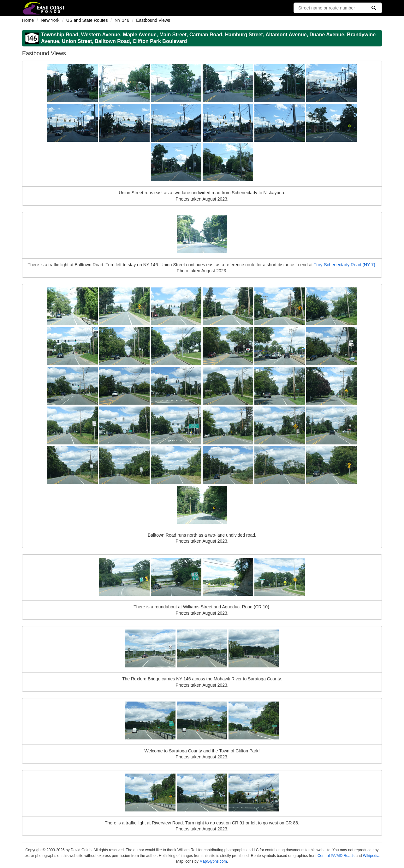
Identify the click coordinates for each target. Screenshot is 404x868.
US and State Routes (87, 20)
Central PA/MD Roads (336, 856)
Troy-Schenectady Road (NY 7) (345, 265)
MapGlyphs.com (213, 861)
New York (50, 20)
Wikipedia (371, 856)
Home (28, 20)
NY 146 (122, 20)
